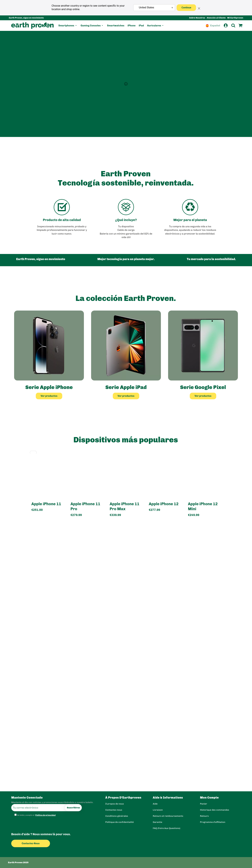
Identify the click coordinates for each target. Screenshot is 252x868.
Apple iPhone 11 (46, 504)
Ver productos (49, 396)
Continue (186, 8)
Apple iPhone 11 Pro (85, 506)
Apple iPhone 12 (164, 504)
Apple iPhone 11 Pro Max (124, 506)
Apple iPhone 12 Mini (203, 506)
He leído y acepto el (35, 815)
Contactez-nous (33, 843)
